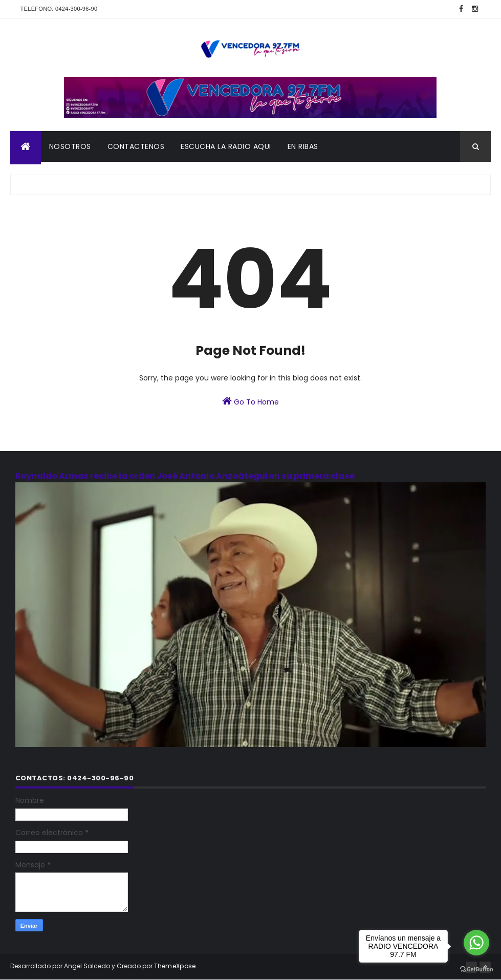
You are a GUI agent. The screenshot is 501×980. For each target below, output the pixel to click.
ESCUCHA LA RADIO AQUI (226, 146)
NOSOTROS (70, 146)
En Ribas (303, 146)
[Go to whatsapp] (476, 943)
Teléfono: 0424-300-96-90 (59, 9)
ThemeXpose (175, 966)
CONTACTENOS (136, 146)
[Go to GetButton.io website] (476, 970)
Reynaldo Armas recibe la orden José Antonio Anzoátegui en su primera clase (185, 476)
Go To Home (250, 401)
